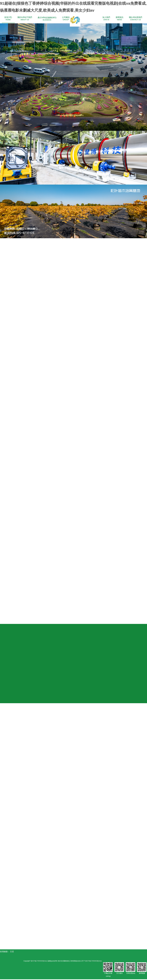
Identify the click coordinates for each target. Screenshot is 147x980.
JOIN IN (106, 18)
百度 (12, 952)
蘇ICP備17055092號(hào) (39, 962)
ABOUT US (25, 18)
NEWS (120, 18)
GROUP (66, 18)
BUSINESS (47, 19)
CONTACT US (136, 18)
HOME (8, 18)
